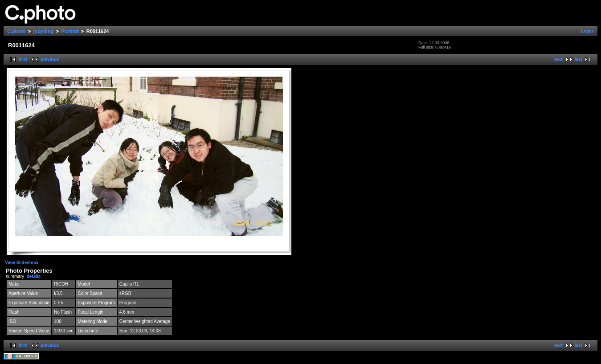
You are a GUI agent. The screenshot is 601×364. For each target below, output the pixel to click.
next (558, 59)
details (34, 276)
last (579, 59)
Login (587, 31)
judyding (44, 31)
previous (50, 59)
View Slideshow (22, 263)
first (23, 59)
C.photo (16, 31)
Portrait (70, 31)
